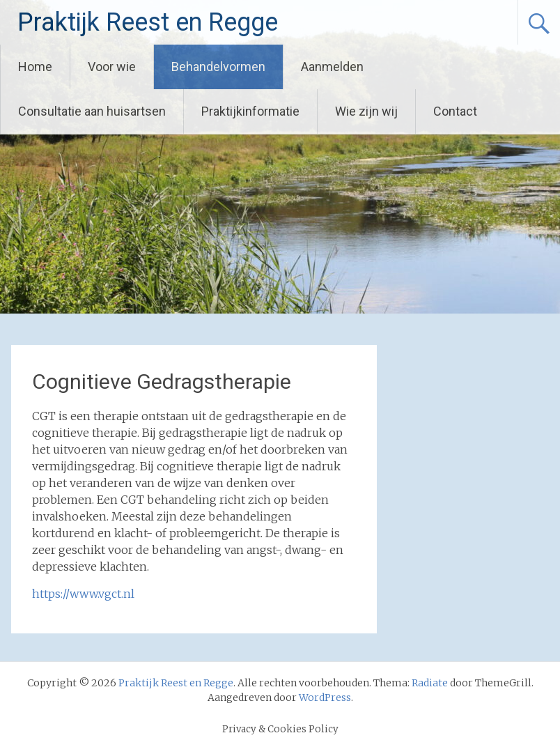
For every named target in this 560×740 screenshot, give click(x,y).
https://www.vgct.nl (83, 594)
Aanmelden (332, 67)
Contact (455, 111)
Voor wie (112, 67)
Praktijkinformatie (250, 111)
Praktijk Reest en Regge (148, 22)
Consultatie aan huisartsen (92, 111)
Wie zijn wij (366, 111)
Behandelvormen (218, 67)
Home (35, 67)
